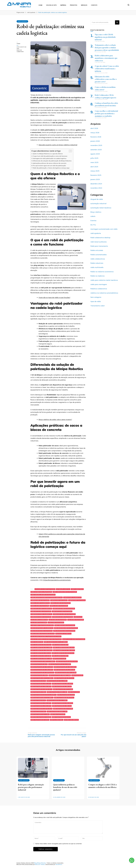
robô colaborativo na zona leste (64, 647)
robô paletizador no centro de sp (41, 709)
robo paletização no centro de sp (41, 689)
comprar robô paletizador (77, 600)
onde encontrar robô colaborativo (42, 628)
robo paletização (77, 675)
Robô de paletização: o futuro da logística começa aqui (51, 168)
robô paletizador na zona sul (62, 706)
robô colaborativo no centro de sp (63, 653)
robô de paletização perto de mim (66, 673)
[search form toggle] (128, 5)
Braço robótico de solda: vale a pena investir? (55, 420)
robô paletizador (74, 692)
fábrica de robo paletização (40, 606)
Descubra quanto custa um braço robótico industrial (58, 145)
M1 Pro (93, 225)
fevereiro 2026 (96, 137)
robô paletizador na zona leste (41, 703)
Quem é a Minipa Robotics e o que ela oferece (48, 154)
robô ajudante (22, 21)
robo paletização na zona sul (62, 686)
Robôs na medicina (97, 276)
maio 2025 (94, 162)
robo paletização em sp (38, 681)
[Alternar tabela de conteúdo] (70, 151)
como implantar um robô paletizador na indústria (47, 597)
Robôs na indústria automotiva (102, 272)
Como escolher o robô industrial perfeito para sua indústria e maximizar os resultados (106, 113)
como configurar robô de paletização (65, 592)
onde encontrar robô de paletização (66, 628)
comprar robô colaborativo (72, 597)
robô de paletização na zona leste (42, 667)
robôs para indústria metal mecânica (104, 280)
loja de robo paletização (76, 620)
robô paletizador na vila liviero (57, 700)
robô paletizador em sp (38, 700)
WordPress (59, 864)
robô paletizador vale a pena (40, 714)
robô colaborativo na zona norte (42, 650)
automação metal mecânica (101, 208)
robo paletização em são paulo (64, 678)
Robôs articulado (97, 250)
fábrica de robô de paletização (60, 603)
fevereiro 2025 (96, 175)
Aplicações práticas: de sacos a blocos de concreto (50, 163)
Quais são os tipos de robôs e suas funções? (54, 298)
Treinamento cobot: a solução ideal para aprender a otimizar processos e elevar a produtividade (107, 48)
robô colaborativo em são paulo (41, 645)
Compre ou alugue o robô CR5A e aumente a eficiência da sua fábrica (103, 786)
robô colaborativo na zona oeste (64, 650)
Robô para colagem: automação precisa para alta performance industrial (31, 787)
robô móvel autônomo (99, 242)
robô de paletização (59, 659)
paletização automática (63, 634)
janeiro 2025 (95, 179)
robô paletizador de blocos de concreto (44, 695)
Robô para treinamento (99, 246)
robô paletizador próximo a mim (57, 711)
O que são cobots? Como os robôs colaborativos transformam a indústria (107, 69)
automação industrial (98, 203)
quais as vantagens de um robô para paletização (46, 639)
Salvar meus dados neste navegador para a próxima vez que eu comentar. (59, 844)
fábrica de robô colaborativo (40, 603)
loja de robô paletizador (39, 622)
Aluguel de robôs (97, 199)
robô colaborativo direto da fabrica (56, 642)
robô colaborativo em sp (60, 645)
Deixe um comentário (22, 51)
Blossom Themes (40, 864)
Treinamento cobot (98, 306)
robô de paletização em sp (39, 664)
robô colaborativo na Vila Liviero (41, 647)
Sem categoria (96, 297)
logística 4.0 (78, 617)
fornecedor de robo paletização (41, 617)
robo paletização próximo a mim (57, 692)
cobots (93, 216)
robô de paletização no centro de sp (42, 673)
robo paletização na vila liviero (57, 681)
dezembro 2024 (96, 184)
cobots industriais (77, 589)
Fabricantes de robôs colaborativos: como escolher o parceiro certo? (106, 79)
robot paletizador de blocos (61, 717)
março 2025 (95, 171)
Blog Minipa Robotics (40, 863)
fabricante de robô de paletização (64, 609)
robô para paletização (58, 714)
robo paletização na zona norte (62, 684)
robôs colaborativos (98, 259)
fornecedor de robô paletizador (62, 617)
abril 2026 (94, 128)
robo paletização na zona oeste (41, 686)
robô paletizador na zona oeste (41, 706)
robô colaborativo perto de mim (41, 656)
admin (18, 44)
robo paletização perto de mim (63, 689)
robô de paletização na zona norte (65, 667)
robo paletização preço (38, 692)
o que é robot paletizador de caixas (42, 625)
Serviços (84, 5)
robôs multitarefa (97, 267)
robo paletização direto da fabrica (42, 678)
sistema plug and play (71, 720)
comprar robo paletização (59, 600)
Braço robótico (96, 212)
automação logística (63, 589)
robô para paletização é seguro (41, 717)
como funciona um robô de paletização (43, 595)
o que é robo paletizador (56, 622)
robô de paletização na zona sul (64, 670)
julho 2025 (94, 158)
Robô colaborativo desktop (100, 238)
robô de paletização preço (39, 675)
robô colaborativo (37, 642)
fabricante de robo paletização (41, 611)
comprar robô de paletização (40, 600)
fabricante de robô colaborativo (41, 609)
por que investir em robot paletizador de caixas (46, 636)
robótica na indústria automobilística (104, 293)
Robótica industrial (57, 720)
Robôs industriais (97, 263)
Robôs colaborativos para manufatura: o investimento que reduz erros (106, 58)
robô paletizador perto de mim (63, 709)
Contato (94, 5)
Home (40, 5)
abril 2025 (94, 167)
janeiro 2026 (95, 141)
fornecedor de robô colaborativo (41, 614)
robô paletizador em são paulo (64, 698)
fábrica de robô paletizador (59, 606)
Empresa (63, 5)
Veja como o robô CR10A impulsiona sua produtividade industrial (105, 37)
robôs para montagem (99, 284)
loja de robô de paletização (58, 620)
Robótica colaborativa (99, 289)
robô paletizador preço (38, 711)
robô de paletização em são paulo (67, 661)
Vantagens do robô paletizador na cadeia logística (50, 158)
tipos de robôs (96, 301)
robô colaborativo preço (60, 656)
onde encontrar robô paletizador (64, 631)
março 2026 (95, 133)
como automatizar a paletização (41, 592)
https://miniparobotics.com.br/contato (57, 580)
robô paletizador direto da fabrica (42, 698)
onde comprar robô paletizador (65, 625)
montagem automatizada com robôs (104, 229)
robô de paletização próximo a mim (60, 675)
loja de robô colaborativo (39, 620)
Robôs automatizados (99, 255)
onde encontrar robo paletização (42, 631)
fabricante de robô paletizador (62, 611)
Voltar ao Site (51, 5)
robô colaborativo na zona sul (41, 653)
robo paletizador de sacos (66, 695)
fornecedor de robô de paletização (64, 614)
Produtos (74, 5)
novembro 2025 (96, 145)
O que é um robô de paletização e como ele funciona (50, 156)
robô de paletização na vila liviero (60, 664)
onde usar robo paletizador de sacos (43, 634)
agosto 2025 (95, 154)
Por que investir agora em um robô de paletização (49, 166)
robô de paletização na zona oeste (42, 670)
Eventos (93, 221)
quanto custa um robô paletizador (74, 639)
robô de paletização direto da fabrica (43, 661)
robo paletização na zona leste (41, 684)
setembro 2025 (96, 150)
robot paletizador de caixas (40, 720)
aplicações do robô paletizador (45, 589)
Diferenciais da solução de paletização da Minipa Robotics (52, 161)
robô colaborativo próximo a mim (41, 659)
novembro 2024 (96, 188)
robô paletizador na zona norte (62, 703)
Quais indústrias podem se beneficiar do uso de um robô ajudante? (65, 787)
